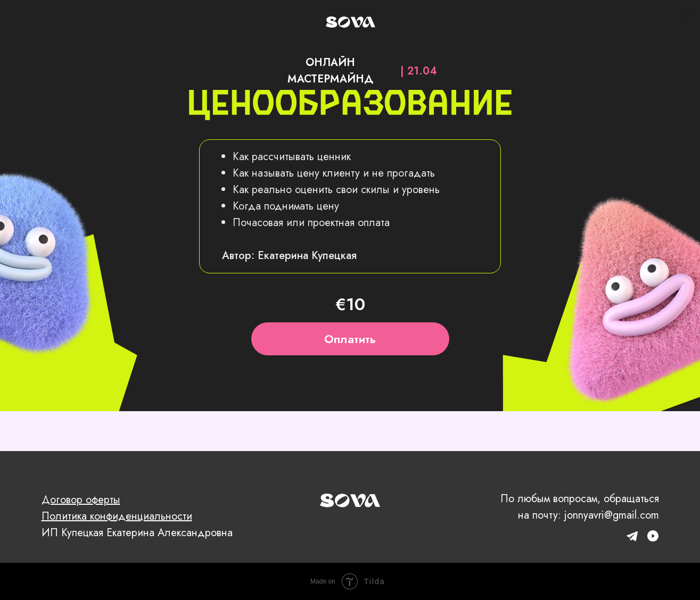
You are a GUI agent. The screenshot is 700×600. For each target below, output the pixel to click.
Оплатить (350, 339)
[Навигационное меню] (685, 13)
